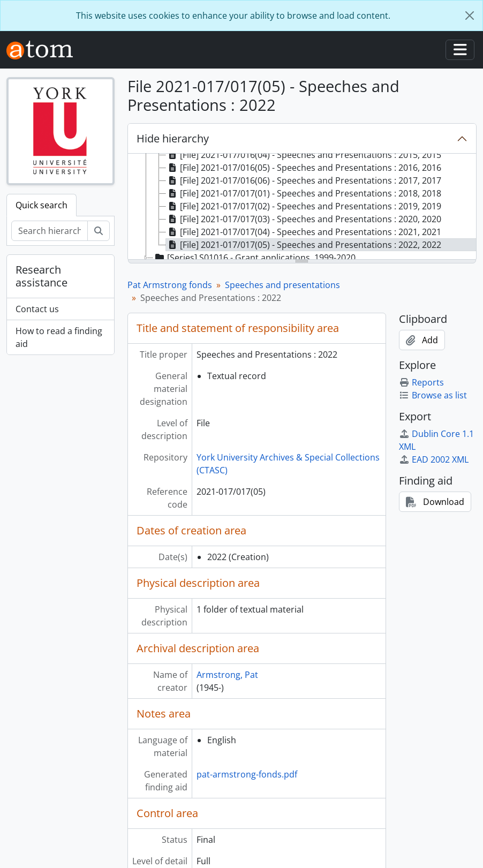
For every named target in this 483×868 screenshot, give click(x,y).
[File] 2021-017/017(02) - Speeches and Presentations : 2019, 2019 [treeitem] (304, 206)
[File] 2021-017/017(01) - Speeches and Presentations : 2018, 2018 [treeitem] (304, 193)
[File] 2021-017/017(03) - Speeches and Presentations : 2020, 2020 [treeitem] (304, 219)
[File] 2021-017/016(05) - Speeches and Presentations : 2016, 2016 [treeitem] (304, 168)
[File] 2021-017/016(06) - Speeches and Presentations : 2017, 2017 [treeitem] (304, 180)
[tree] (302, 207)
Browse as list (433, 395)
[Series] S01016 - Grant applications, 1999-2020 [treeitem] (254, 258)
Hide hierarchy (173, 138)
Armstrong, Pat (227, 675)
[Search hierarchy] (50, 231)
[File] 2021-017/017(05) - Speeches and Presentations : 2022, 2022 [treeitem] (304, 245)
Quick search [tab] (41, 205)
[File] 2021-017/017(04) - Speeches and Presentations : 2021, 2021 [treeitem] (304, 232)
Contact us (37, 309)
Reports (421, 382)
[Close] (470, 16)
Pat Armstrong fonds (170, 285)
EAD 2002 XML (434, 459)
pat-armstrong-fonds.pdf (247, 774)
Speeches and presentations (282, 285)
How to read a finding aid (59, 337)
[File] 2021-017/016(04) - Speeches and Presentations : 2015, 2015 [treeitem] (304, 155)
